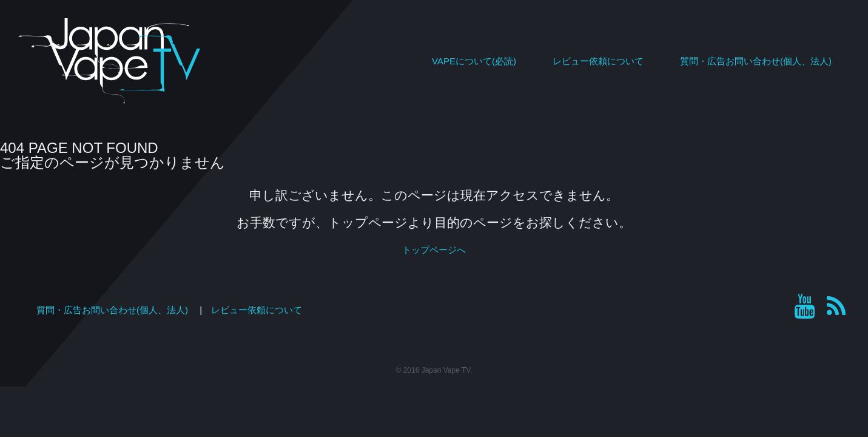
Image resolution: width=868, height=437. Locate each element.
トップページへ (434, 250)
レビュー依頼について (598, 61)
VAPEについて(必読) (474, 61)
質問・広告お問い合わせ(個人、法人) (756, 61)
